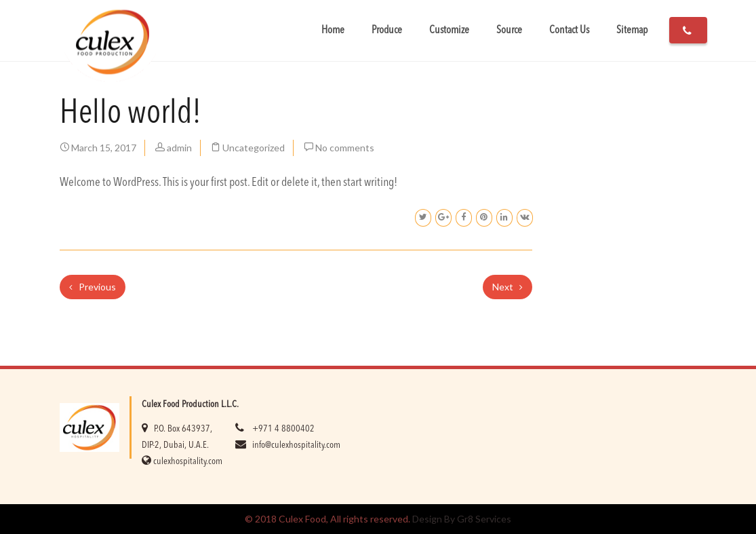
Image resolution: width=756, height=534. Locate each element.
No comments (345, 148)
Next (508, 287)
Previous (93, 287)
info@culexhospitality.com (296, 445)
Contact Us (569, 31)
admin (179, 148)
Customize (449, 31)
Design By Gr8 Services (462, 519)
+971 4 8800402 (283, 429)
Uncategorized (254, 148)
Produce (387, 31)
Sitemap (632, 31)
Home (333, 31)
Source (509, 31)
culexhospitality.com (188, 461)
